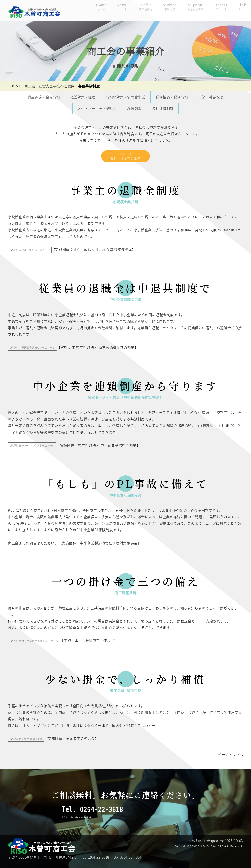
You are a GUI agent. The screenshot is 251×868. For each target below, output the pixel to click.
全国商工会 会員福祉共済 (28, 742)
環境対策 (134, 108)
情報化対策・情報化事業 (125, 97)
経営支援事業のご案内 (57, 86)
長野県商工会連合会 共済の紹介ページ (37, 644)
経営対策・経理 (83, 97)
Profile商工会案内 (138, 9)
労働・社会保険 (211, 97)
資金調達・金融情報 (44, 97)
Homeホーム (94, 9)
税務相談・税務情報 (172, 97)
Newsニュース (114, 9)
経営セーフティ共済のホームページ (35, 447)
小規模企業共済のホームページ (32, 251)
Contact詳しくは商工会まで (125, 157)
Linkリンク (234, 9)
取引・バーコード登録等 (97, 108)
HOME (16, 86)
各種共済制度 (163, 108)
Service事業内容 (162, 9)
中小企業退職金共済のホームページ (35, 349)
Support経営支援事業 (188, 9)
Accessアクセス (213, 9)
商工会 (30, 86)
